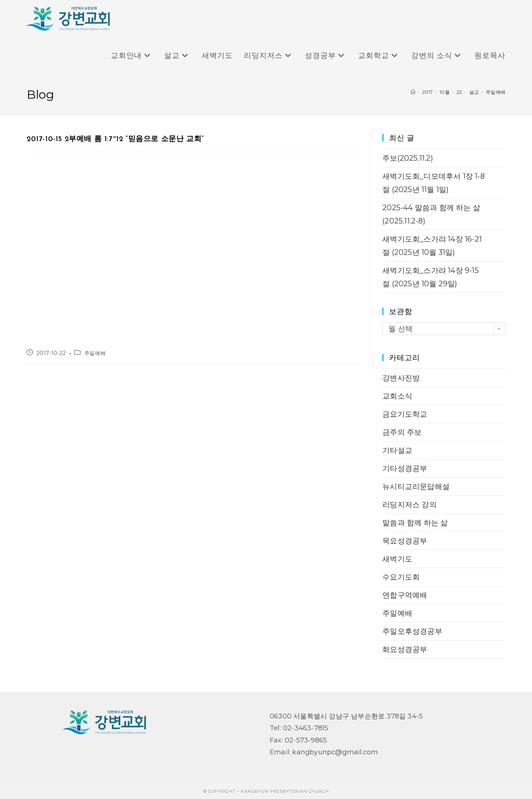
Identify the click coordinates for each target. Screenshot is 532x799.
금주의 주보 (402, 432)
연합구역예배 (405, 595)
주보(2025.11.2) (408, 158)
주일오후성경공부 (412, 631)
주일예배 (496, 92)
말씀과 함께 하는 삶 (415, 523)
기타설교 (397, 450)
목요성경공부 (405, 541)
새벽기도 (397, 559)
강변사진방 (401, 378)
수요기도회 (401, 577)
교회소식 (397, 396)
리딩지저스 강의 (410, 505)
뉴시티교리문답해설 (416, 486)
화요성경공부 (405, 649)
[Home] (413, 92)
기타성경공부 (405, 468)
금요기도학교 (405, 414)
